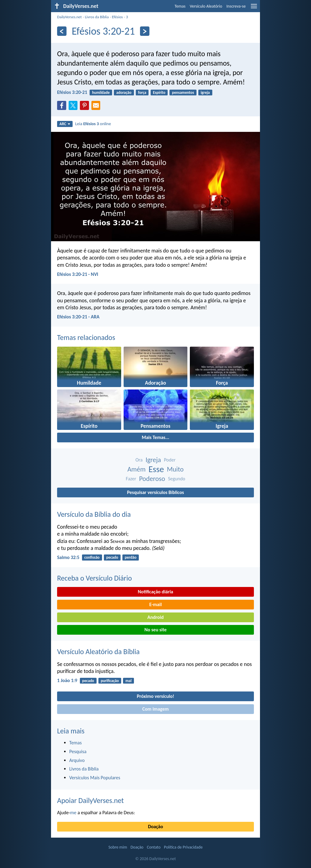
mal (128, 681)
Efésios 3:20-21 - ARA (78, 317)
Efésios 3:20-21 (72, 92)
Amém (136, 469)
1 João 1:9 (67, 680)
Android (155, 617)
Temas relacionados (86, 337)
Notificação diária (156, 592)
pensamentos (183, 93)
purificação (110, 681)
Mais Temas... (156, 437)
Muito (175, 469)
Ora (139, 460)
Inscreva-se (236, 6)
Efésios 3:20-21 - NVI (78, 274)
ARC (65, 124)
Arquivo (77, 760)
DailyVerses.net (69, 17)
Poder (170, 460)
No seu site (155, 630)
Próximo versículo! (155, 696)
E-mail (155, 604)
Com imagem (155, 709)
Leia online (93, 124)
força (142, 93)
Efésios (117, 17)
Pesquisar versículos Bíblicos (155, 492)
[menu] (254, 8)
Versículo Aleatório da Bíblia (98, 652)
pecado (112, 557)
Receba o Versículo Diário (94, 578)
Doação (155, 827)
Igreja (153, 460)
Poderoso (152, 479)
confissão (92, 557)
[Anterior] (62, 31)
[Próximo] (145, 31)
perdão (131, 557)
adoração (124, 93)
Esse (156, 469)
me (73, 813)
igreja (205, 93)
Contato (154, 847)
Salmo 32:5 (68, 557)
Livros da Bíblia (97, 17)
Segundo (177, 479)
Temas (180, 6)
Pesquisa (78, 751)
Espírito (159, 93)
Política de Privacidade (183, 847)
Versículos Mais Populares (95, 778)
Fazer (131, 479)
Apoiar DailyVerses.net (91, 800)
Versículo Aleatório (206, 6)
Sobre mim (118, 847)
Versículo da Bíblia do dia (94, 514)
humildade (101, 93)
